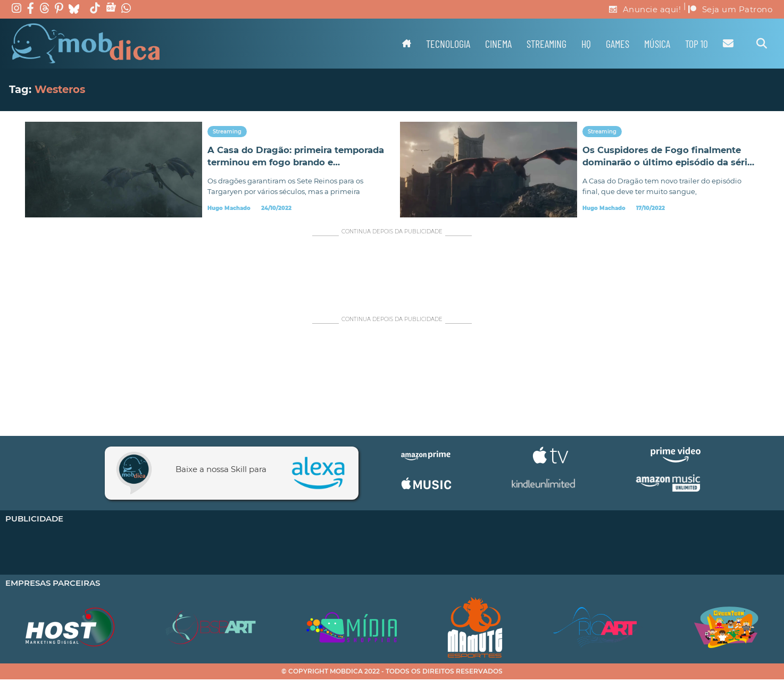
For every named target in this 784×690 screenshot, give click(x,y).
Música (657, 44)
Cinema (498, 44)
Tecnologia (448, 44)
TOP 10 (697, 44)
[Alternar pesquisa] (762, 44)
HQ (586, 44)
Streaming (547, 44)
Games (618, 44)
